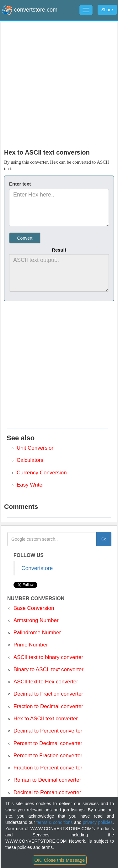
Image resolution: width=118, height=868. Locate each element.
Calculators (30, 460)
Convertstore (37, 568)
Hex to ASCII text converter (46, 719)
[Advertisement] (59, 84)
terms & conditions (55, 822)
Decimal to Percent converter (48, 731)
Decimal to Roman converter (47, 792)
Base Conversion (34, 608)
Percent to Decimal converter (48, 743)
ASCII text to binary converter (48, 657)
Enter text (20, 184)
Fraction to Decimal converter (48, 706)
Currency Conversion (42, 473)
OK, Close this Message (60, 860)
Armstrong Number (36, 620)
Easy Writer (30, 485)
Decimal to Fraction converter (48, 694)
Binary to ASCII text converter (48, 669)
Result (59, 250)
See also (21, 438)
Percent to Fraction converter (48, 756)
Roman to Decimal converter (47, 780)
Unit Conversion (36, 448)
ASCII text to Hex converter (46, 682)
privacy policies (98, 822)
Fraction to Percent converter (48, 768)
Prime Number (31, 645)
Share (107, 10)
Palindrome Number (37, 633)
